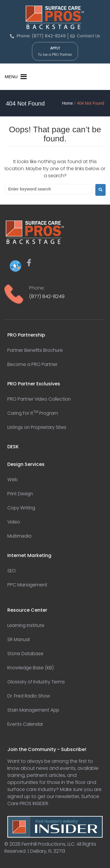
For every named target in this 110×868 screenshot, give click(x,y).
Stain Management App (35, 710)
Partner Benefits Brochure (36, 350)
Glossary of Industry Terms (38, 682)
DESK (13, 447)
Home (67, 103)
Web (13, 480)
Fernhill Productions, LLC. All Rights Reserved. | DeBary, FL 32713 (50, 848)
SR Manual (19, 639)
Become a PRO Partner (33, 364)
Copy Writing (22, 508)
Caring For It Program (34, 413)
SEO (12, 571)
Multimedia (20, 536)
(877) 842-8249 (47, 296)
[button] (11, 77)
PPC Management (28, 585)
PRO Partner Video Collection (40, 399)
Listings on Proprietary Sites (38, 427)
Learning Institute (27, 625)
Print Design (21, 494)
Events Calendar (26, 724)
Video (14, 522)
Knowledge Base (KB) (32, 668)
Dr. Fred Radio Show (30, 696)
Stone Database (26, 654)
